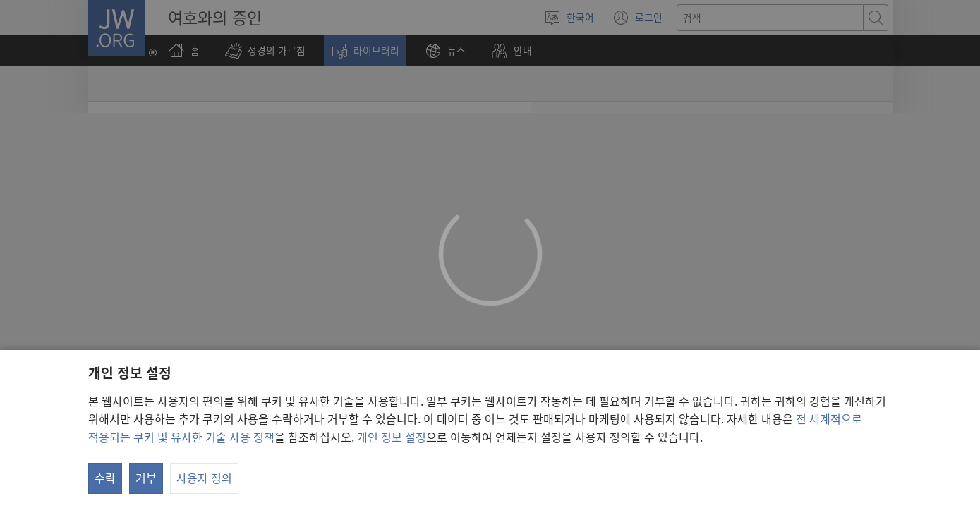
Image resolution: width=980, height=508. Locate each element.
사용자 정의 (204, 478)
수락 (105, 478)
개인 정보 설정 (392, 437)
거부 (146, 478)
